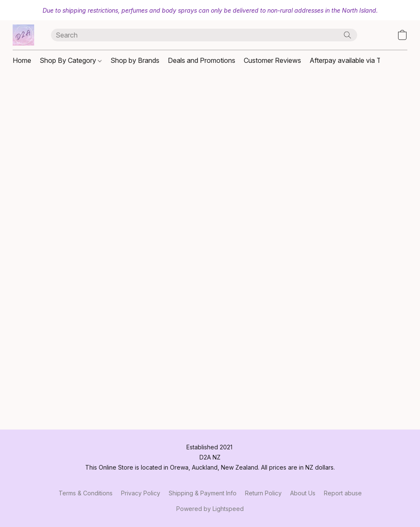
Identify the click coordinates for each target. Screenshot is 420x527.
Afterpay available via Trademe (357, 60)
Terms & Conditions (86, 493)
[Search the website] (347, 35)
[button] (23, 35)
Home (22, 60)
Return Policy (263, 493)
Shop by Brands (135, 60)
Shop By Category (71, 60)
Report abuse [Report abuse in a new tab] (343, 493)
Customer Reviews (272, 60)
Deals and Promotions (202, 60)
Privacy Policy (141, 493)
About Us (303, 493)
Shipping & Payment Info (203, 493)
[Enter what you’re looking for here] (204, 35)
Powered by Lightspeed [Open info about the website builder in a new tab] (210, 509)
